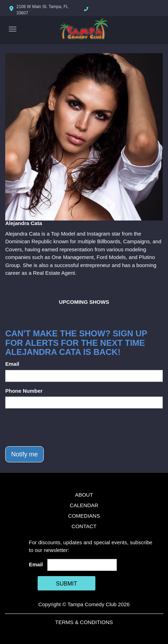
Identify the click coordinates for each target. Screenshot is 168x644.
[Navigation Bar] (13, 29)
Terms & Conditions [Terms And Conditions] (84, 622)
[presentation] (58, 427)
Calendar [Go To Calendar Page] (84, 505)
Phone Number (24, 391)
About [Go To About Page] (84, 495)
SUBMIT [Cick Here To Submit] (66, 584)
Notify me (24, 454)
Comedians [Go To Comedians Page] (84, 516)
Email (12, 364)
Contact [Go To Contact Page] (84, 526)
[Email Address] (82, 565)
